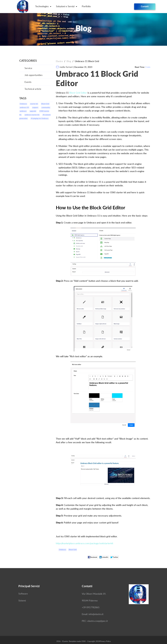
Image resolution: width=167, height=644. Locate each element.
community (46, 108)
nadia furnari (66, 67)
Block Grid (45, 104)
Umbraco (23, 104)
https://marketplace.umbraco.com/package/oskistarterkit (84, 544)
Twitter (114, 557)
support (35, 108)
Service (28, 68)
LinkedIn (104, 557)
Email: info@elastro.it (93, 614)
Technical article (33, 89)
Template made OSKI (77, 641)
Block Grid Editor (78, 93)
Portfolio (86, 7)
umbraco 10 (24, 108)
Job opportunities (34, 75)
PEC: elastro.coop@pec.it (95, 621)
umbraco (23, 111)
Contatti (145, 7)
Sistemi (22, 601)
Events (28, 82)
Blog (69, 61)
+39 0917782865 (91, 608)
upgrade (33, 111)
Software (23, 594)
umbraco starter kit (32, 115)
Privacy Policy (105, 641)
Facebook (93, 557)
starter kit (34, 104)
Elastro (59, 61)
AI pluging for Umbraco (40, 119)
